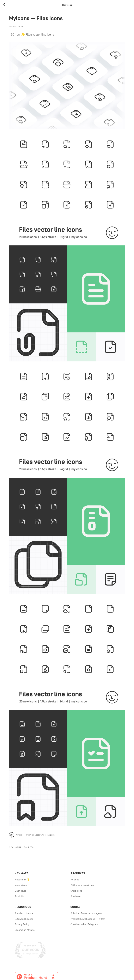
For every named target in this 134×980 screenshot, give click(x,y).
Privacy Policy (22, 897)
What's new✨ (22, 853)
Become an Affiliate (25, 903)
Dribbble (75, 886)
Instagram (97, 886)
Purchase (75, 870)
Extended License (24, 892)
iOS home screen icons (82, 858)
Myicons (75, 853)
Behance (85, 886)
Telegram (93, 897)
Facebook (91, 892)
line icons (63, 964)
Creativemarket (79, 897)
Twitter (101, 892)
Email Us (19, 870)
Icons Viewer (21, 858)
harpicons (77, 864)
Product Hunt (78, 892)
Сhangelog (21, 864)
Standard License (24, 886)
